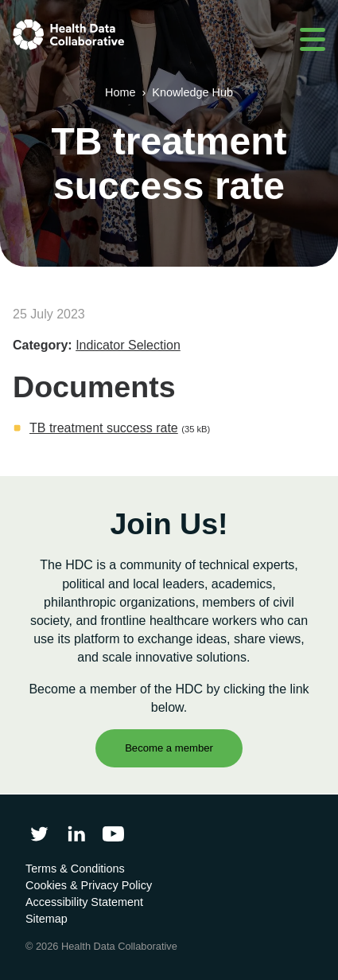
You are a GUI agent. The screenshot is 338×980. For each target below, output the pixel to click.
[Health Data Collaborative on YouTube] (113, 834)
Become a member (169, 748)
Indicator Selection (128, 345)
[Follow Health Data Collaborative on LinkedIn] (76, 834)
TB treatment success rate (104, 428)
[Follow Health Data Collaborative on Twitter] (39, 834)
